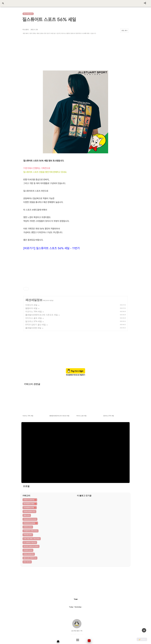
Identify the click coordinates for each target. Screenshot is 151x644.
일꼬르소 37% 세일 (34, 321)
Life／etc (27, 562)
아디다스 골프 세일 (34, 318)
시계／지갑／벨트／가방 (32, 539)
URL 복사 (124, 31)
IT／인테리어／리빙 (30, 542)
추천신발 (28, 535)
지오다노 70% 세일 (34, 312)
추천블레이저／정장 (31, 531)
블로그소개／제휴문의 (30, 558)
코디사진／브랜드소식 (31, 546)
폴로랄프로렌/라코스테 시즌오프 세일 (42, 315)
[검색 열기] (3, 4)
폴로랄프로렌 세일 (33, 328)
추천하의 (28, 527)
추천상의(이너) (30, 523)
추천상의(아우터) (30, 519)
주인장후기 (28, 550)
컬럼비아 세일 (31, 308)
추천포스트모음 (29, 554)
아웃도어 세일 (31, 305)
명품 (27, 515)
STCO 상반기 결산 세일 (36, 325)
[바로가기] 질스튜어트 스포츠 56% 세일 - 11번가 (52, 248)
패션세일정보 (34, 300)
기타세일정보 (30, 508)
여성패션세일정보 (29, 511)
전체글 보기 (30, 500)
